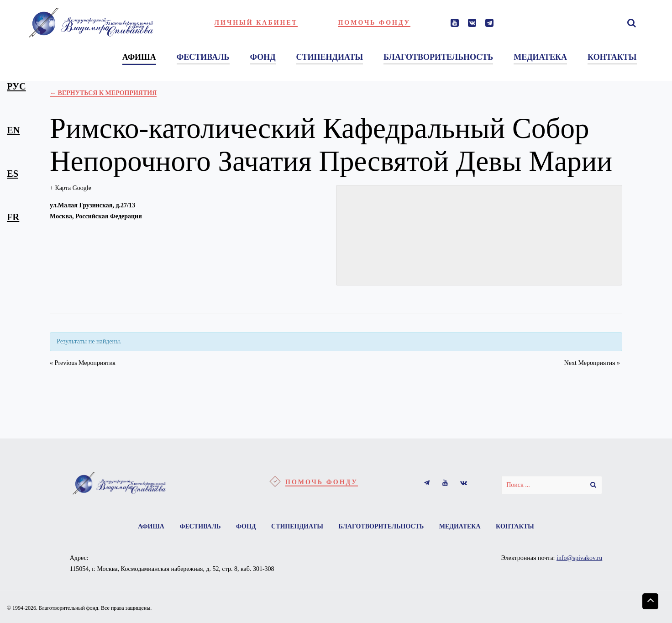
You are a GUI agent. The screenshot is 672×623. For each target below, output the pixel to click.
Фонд (246, 526)
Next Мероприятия (592, 363)
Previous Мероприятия (83, 363)
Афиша (151, 526)
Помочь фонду (374, 23)
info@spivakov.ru (579, 558)
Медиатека (460, 526)
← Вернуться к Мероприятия (103, 93)
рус (16, 86)
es (13, 174)
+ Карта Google (71, 188)
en (13, 130)
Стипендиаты (297, 526)
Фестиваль (200, 526)
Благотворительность (381, 526)
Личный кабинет (256, 23)
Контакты (515, 526)
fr (13, 217)
